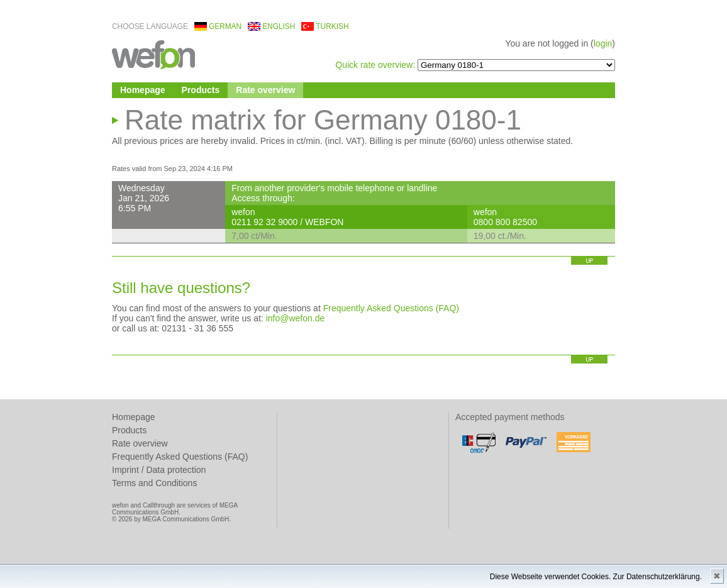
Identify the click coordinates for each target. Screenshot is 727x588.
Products (201, 90)
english (279, 26)
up (589, 261)
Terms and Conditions (154, 483)
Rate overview (265, 90)
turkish (332, 26)
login (603, 43)
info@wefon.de (296, 318)
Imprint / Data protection (159, 470)
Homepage (143, 90)
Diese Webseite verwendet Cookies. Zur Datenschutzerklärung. (596, 577)
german (225, 26)
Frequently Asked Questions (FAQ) (391, 308)
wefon (153, 54)
